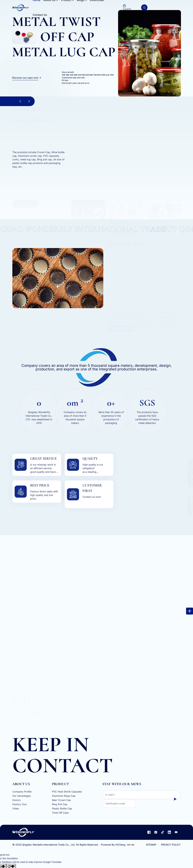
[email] (6, 351)
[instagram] (156, 832)
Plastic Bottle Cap (62, 809)
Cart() (127, 7)
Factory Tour (20, 804)
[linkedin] (169, 832)
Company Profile (22, 792)
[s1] (96, 48)
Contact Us (40, 15)
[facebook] (149, 832)
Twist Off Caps (60, 813)
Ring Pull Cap (60, 804)
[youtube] (176, 832)
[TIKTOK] (163, 832)
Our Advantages (21, 796)
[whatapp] (6, 359)
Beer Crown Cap (61, 800)
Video (16, 809)
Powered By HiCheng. (113, 845)
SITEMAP (151, 845)
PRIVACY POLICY (171, 845)
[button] (20, 101)
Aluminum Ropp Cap (64, 796)
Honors (17, 800)
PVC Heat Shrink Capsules (67, 792)
